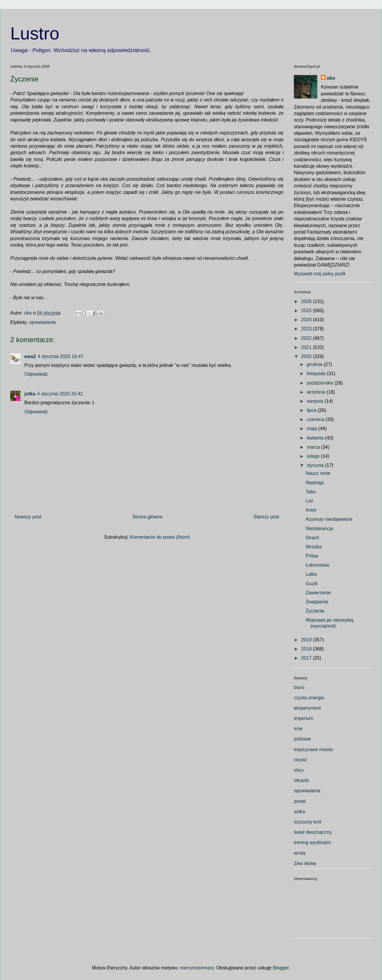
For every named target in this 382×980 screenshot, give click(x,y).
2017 (307, 658)
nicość (300, 760)
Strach (312, 538)
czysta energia (309, 698)
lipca (312, 410)
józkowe (302, 739)
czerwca (316, 419)
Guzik (312, 584)
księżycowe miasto (313, 749)
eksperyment (307, 708)
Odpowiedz (36, 374)
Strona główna (147, 517)
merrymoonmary (197, 968)
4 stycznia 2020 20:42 (60, 394)
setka (299, 812)
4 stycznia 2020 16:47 (61, 356)
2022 (307, 338)
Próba (312, 556)
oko (331, 78)
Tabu (311, 492)
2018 (307, 649)
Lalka (311, 574)
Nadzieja (315, 483)
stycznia (316, 465)
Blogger (281, 968)
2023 (307, 329)
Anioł (311, 510)
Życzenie (315, 611)
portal (300, 801)
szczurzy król (307, 822)
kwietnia (316, 438)
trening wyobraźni (312, 842)
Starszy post (266, 517)
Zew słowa (305, 863)
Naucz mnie (318, 473)
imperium (304, 718)
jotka (30, 394)
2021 (307, 347)
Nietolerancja (319, 529)
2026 (307, 301)
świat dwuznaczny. (313, 832)
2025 (307, 311)
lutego (314, 456)
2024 (307, 320)
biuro (299, 687)
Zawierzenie (318, 593)
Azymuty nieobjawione (329, 519)
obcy (299, 770)
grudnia (315, 364)
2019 (307, 640)
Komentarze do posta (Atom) (160, 537)
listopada (317, 373)
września (317, 392)
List (309, 501)
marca (314, 447)
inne (298, 729)
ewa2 (30, 356)
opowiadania (43, 322)
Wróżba (314, 547)
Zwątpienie (317, 602)
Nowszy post (28, 517)
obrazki (301, 780)
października (321, 383)
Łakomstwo (318, 565)
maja (313, 429)
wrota (300, 853)
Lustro (35, 33)
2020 (307, 356)
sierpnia (316, 401)
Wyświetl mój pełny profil (320, 274)
